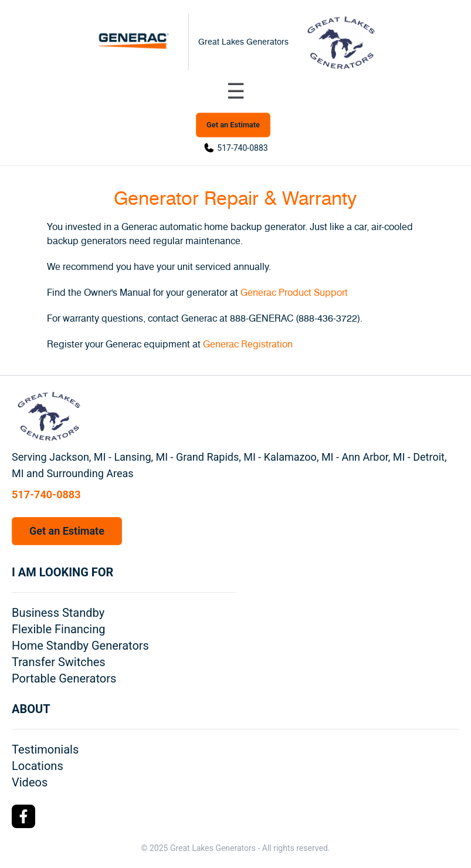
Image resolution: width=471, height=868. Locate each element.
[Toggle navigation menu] (236, 92)
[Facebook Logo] (23, 816)
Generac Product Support (294, 293)
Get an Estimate (233, 125)
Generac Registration (248, 345)
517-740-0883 (242, 148)
